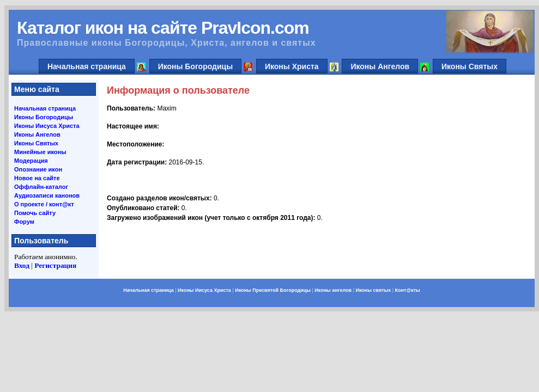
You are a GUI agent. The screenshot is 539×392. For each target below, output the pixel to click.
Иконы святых (373, 290)
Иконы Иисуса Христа (47, 126)
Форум (24, 222)
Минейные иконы (40, 152)
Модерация (31, 161)
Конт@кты (408, 290)
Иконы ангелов (333, 290)
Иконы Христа (292, 66)
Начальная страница (87, 66)
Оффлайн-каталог (41, 187)
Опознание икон (38, 169)
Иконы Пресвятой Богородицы (273, 290)
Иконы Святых (470, 66)
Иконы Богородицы (196, 66)
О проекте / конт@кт (44, 204)
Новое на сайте (37, 178)
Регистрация (55, 265)
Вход (22, 265)
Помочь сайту (35, 213)
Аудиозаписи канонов (47, 195)
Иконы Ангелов (380, 66)
